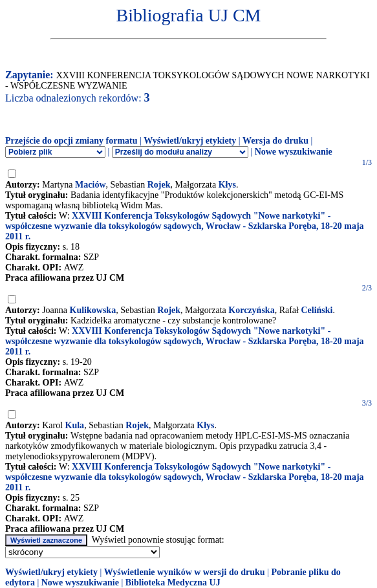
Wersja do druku (275, 141)
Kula (75, 425)
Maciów (90, 185)
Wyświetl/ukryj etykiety (190, 141)
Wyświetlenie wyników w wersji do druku (185, 572)
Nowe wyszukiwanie (294, 152)
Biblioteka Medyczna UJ (173, 583)
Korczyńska (251, 310)
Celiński (317, 310)
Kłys (227, 185)
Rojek (159, 185)
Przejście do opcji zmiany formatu (71, 141)
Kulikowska (93, 310)
